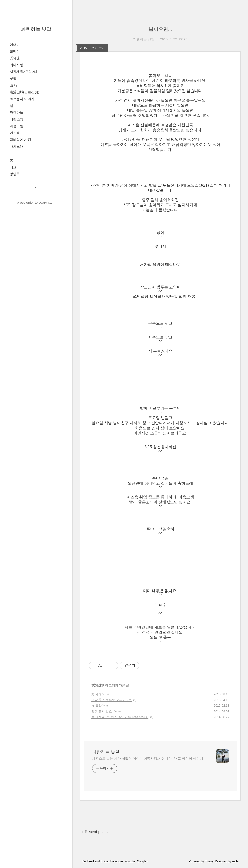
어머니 (15, 45)
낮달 (13, 78)
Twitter (105, 861)
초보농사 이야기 (22, 99)
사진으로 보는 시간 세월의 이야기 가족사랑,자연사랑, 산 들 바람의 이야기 (148, 759)
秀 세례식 (98, 694)
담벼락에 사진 (20, 140)
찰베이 (15, 51)
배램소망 (16, 119)
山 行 (14, 85)
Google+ (142, 861)
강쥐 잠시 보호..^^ (104, 711)
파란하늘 (16, 112)
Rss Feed (88, 861)
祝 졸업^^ (98, 706)
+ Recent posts (95, 832)
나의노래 (16, 146)
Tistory (209, 861)
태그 (13, 167)
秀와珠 (15, 58)
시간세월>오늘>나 (23, 72)
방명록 (15, 174)
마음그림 (16, 126)
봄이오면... (160, 29)
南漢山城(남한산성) (24, 92)
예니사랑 (16, 65)
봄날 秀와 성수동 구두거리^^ (111, 700)
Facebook (117, 861)
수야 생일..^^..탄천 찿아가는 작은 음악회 (120, 717)
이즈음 (15, 133)
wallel (235, 861)
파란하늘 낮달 (36, 29)
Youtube (130, 861)
